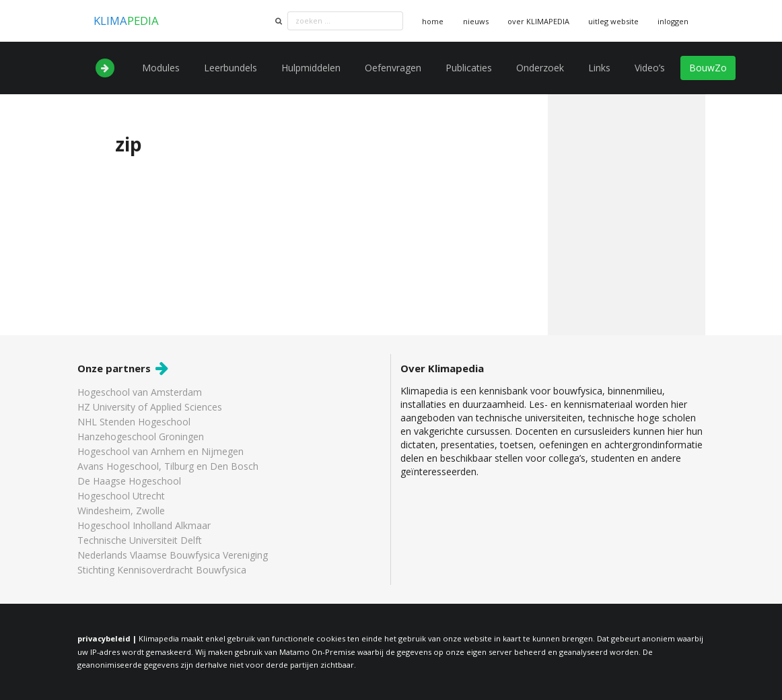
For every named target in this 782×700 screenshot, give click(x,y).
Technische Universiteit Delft (140, 540)
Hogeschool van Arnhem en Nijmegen (161, 451)
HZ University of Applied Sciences (150, 407)
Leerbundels (230, 68)
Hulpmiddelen (311, 68)
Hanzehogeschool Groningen (141, 436)
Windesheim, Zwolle (121, 511)
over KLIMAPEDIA (538, 21)
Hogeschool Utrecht (121, 496)
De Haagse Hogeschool (129, 481)
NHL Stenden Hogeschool (134, 422)
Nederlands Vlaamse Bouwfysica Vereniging (173, 555)
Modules (161, 68)
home (433, 21)
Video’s (650, 68)
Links (599, 68)
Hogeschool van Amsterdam (140, 393)
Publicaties (469, 68)
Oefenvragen (393, 68)
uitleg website (613, 21)
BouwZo (708, 68)
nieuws (476, 21)
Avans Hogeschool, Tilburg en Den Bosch (168, 466)
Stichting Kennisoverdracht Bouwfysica (162, 569)
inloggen (673, 21)
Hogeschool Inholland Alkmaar (144, 525)
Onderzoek (540, 68)
